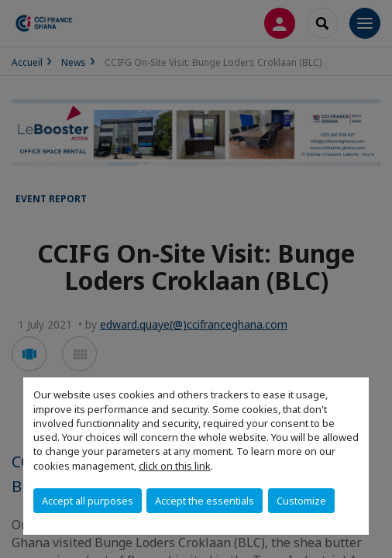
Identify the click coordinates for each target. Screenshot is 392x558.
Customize (301, 501)
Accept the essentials (205, 501)
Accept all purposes (88, 501)
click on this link (175, 466)
